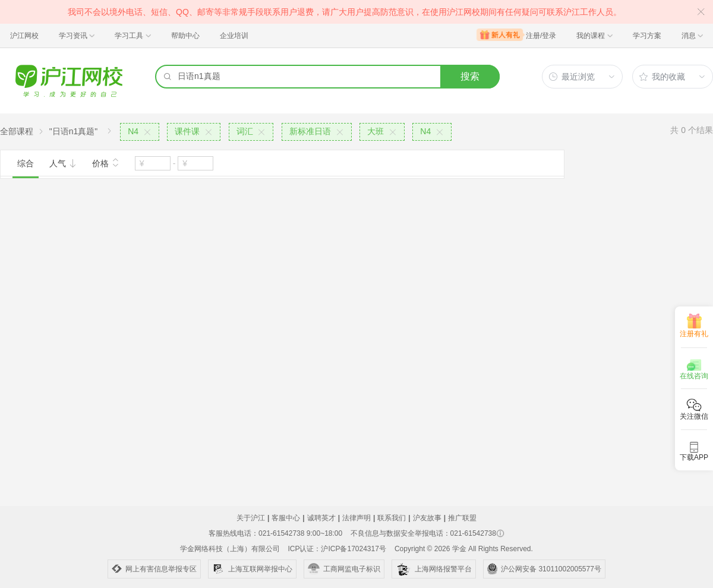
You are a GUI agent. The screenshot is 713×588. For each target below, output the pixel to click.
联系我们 (392, 518)
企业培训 (234, 36)
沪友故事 (427, 518)
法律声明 (356, 518)
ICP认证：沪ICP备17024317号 (337, 549)
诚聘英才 (321, 518)
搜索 (470, 76)
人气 (63, 163)
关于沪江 (251, 518)
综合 (26, 163)
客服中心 (286, 518)
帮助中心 (185, 36)
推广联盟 (462, 518)
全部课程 (17, 131)
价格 (106, 162)
